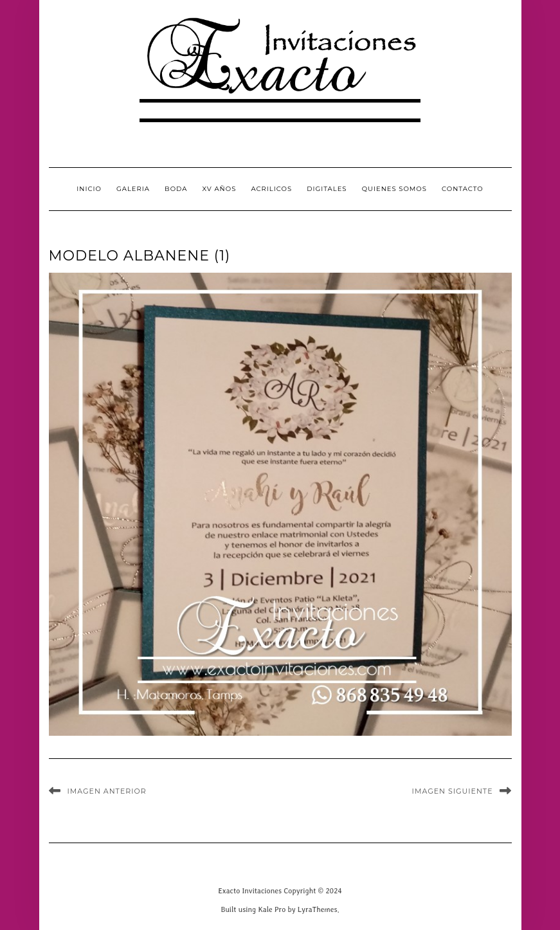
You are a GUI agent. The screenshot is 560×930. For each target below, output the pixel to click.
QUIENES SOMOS (394, 189)
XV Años (220, 189)
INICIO (89, 189)
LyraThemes (318, 909)
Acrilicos (271, 189)
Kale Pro (272, 909)
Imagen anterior (107, 791)
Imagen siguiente (453, 791)
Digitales (327, 189)
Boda (176, 189)
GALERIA (133, 189)
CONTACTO (463, 189)
